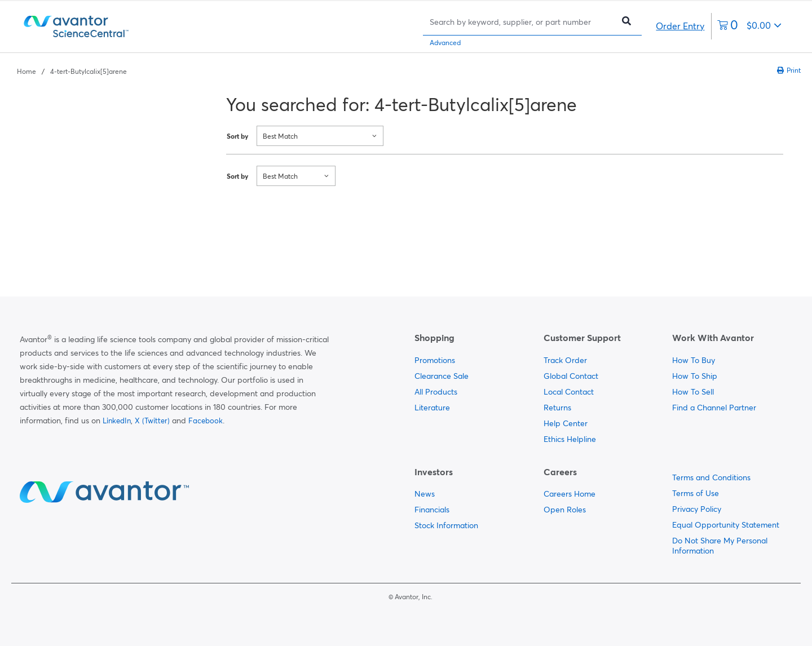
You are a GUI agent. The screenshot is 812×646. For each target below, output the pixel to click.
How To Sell (693, 392)
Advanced (445, 43)
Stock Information (446, 525)
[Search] (521, 22)
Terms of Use (696, 493)
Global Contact (571, 376)
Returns (557, 408)
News (425, 494)
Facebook (206, 421)
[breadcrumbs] (72, 70)
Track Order (565, 360)
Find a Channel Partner (714, 408)
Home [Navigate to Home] (27, 71)
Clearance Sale (442, 376)
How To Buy (694, 360)
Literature (432, 408)
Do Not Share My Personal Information (720, 546)
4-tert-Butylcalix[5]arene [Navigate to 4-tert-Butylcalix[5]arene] (89, 71)
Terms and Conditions (711, 477)
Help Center (566, 423)
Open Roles (565, 510)
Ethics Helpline (570, 439)
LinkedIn (117, 421)
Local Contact (569, 392)
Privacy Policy (697, 509)
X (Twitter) (152, 421)
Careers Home (570, 494)
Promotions (435, 360)
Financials (432, 510)
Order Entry (680, 26)
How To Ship (695, 376)
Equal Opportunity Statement (726, 525)
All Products (436, 392)
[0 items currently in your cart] (749, 26)
